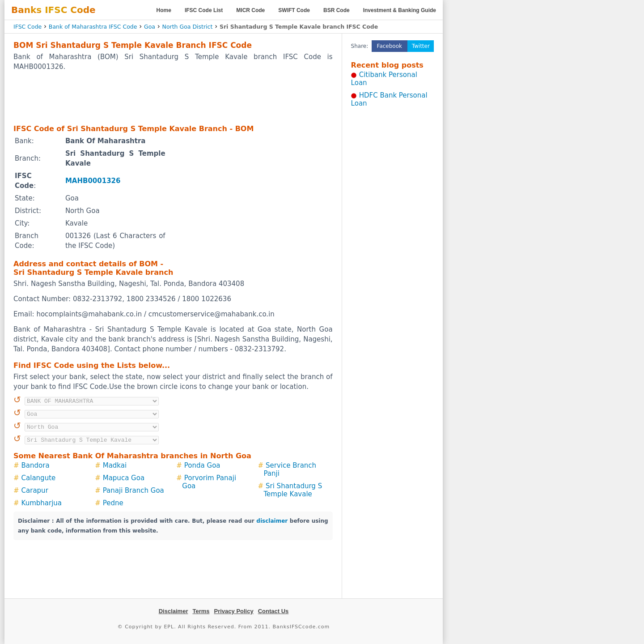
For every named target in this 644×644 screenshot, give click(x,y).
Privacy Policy (234, 611)
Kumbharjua (42, 503)
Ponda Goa (202, 465)
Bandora (36, 465)
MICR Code (250, 10)
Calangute (39, 478)
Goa (150, 27)
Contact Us (273, 611)
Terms (201, 611)
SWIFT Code (294, 10)
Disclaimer (174, 611)
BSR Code (337, 10)
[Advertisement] (173, 97)
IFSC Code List (204, 10)
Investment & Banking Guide (400, 10)
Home (164, 10)
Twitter (421, 46)
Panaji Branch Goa (133, 490)
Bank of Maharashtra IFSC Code (93, 27)
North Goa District (188, 27)
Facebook (390, 46)
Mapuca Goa (124, 478)
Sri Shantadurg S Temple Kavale (293, 490)
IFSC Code (28, 27)
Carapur (35, 490)
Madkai (115, 465)
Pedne (113, 503)
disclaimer (272, 521)
